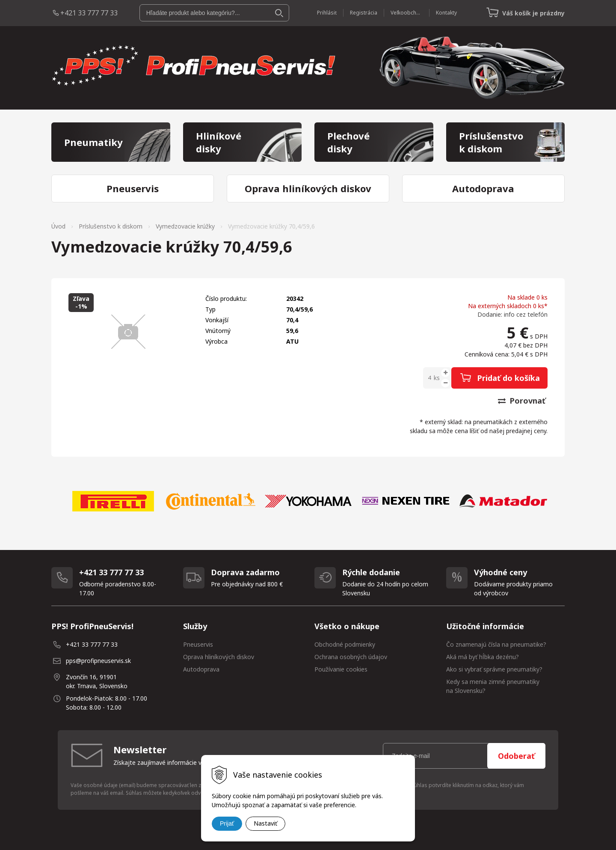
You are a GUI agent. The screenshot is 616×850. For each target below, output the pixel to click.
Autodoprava (201, 669)
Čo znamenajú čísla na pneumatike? (496, 644)
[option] (113, 501)
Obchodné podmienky (345, 644)
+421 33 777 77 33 (89, 13)
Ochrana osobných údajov (351, 657)
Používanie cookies (341, 669)
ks (437, 378)
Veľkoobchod (407, 13)
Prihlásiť (327, 13)
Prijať (227, 823)
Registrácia (364, 13)
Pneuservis (198, 644)
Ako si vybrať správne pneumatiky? (494, 669)
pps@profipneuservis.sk (98, 661)
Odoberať (516, 756)
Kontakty (446, 13)
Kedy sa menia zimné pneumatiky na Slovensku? (493, 686)
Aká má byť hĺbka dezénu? (483, 657)
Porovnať (522, 401)
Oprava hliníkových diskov (219, 657)
